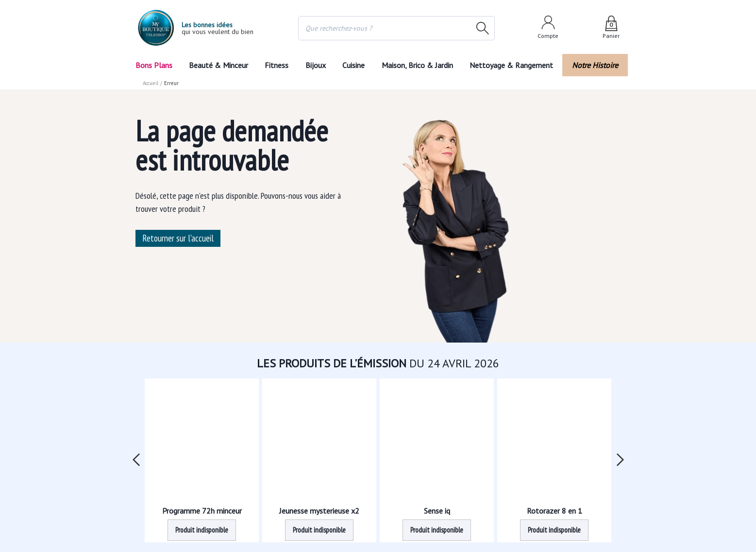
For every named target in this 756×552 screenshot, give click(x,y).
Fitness (276, 65)
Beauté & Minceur (218, 65)
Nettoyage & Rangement (514, 65)
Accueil (151, 83)
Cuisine (354, 65)
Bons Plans (154, 65)
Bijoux (315, 65)
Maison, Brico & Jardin (420, 65)
